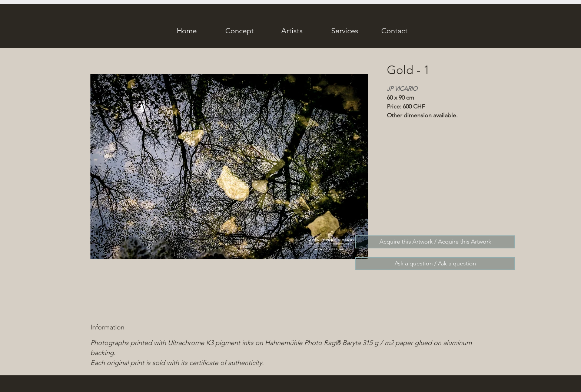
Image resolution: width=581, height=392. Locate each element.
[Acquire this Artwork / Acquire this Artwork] (435, 242)
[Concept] (239, 31)
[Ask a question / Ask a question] (435, 264)
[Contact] (394, 31)
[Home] (187, 31)
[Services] (345, 31)
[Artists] (292, 31)
